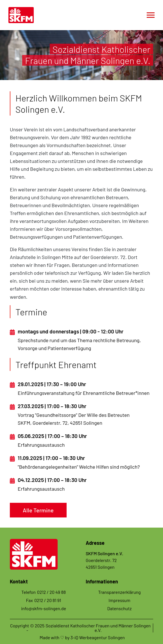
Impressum (119, 600)
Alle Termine (38, 510)
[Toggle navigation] (151, 15)
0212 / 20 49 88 (51, 592)
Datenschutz (120, 608)
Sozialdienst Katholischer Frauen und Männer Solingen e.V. (98, 628)
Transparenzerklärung (119, 592)
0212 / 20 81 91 (48, 600)
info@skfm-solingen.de (44, 608)
